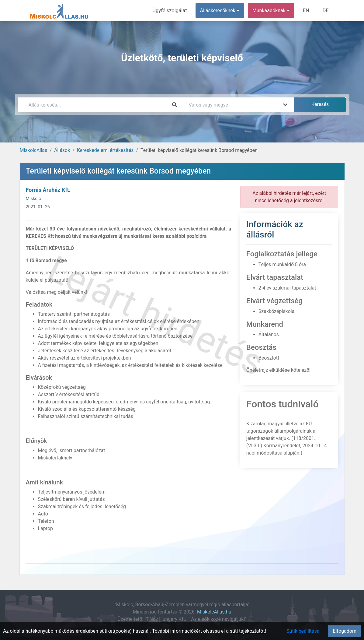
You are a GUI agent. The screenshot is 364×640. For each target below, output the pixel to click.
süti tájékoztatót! (248, 631)
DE (326, 11)
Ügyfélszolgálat (172, 11)
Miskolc (33, 199)
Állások (62, 150)
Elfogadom (345, 631)
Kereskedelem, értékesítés (105, 150)
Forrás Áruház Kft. (48, 190)
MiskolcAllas (34, 150)
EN (307, 11)
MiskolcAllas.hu (214, 612)
